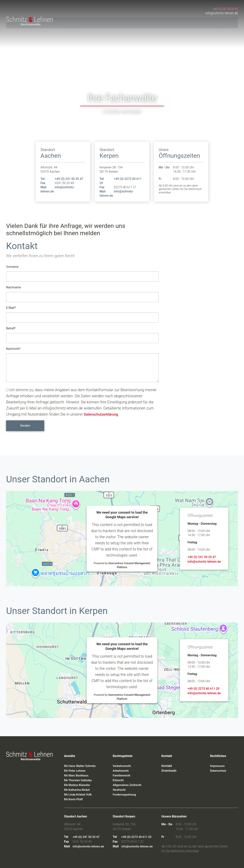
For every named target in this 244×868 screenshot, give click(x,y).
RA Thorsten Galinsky (79, 780)
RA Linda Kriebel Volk (79, 794)
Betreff (11, 328)
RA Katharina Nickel (78, 790)
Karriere (210, 22)
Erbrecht (118, 780)
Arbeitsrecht (121, 771)
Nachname (13, 287)
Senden (25, 426)
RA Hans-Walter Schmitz (81, 766)
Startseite (89, 22)
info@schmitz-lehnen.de (220, 13)
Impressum (218, 766)
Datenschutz (219, 771)
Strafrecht (119, 790)
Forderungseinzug (125, 794)
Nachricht (13, 348)
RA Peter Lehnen (75, 771)
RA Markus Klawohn (78, 785)
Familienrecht (122, 775)
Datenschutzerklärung (103, 414)
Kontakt (231, 22)
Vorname (12, 267)
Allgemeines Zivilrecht (128, 785)
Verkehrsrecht (122, 766)
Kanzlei (111, 22)
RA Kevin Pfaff (74, 799)
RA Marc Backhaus (77, 775)
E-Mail (11, 307)
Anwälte (163, 22)
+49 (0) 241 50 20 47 (225, 8)
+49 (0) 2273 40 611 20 (203, 689)
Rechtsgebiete (137, 22)
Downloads (187, 22)
